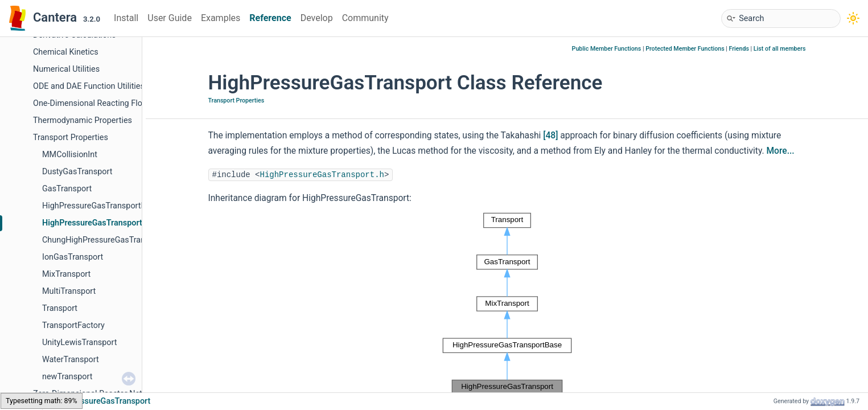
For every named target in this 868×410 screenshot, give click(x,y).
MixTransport (66, 274)
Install (126, 18)
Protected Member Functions (685, 49)
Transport (60, 308)
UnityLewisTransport (80, 343)
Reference (270, 18)
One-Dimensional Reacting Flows (93, 103)
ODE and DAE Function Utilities (89, 86)
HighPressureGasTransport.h (322, 175)
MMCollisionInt (70, 155)
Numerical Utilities (66, 69)
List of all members (780, 49)
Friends (739, 49)
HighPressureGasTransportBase (100, 206)
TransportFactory (73, 325)
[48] (550, 136)
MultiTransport (69, 291)
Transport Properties (71, 138)
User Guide (170, 18)
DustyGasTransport (77, 172)
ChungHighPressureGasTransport (103, 240)
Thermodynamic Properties (83, 120)
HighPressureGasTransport (92, 223)
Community (365, 18)
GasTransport (67, 189)
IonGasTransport (73, 257)
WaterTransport (71, 360)
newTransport (67, 377)
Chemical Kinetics (66, 52)
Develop (317, 18)
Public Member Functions (607, 49)
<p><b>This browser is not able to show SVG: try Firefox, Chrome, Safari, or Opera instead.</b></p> (507, 304)
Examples (221, 18)
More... (780, 151)
